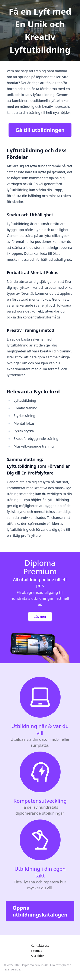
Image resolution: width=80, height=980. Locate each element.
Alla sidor (37, 956)
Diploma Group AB (35, 965)
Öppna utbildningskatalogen (40, 911)
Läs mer (40, 617)
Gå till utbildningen (40, 130)
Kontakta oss (40, 946)
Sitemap (37, 951)
